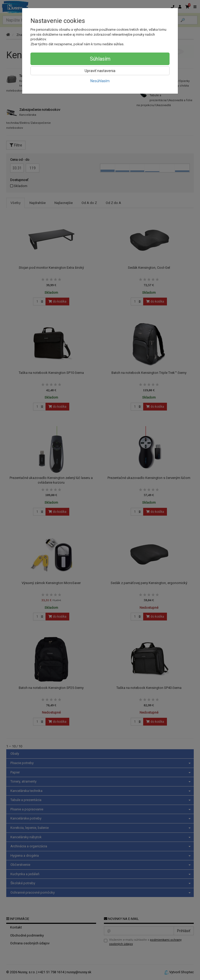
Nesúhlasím (100, 81)
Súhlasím (100, 59)
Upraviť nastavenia (100, 71)
